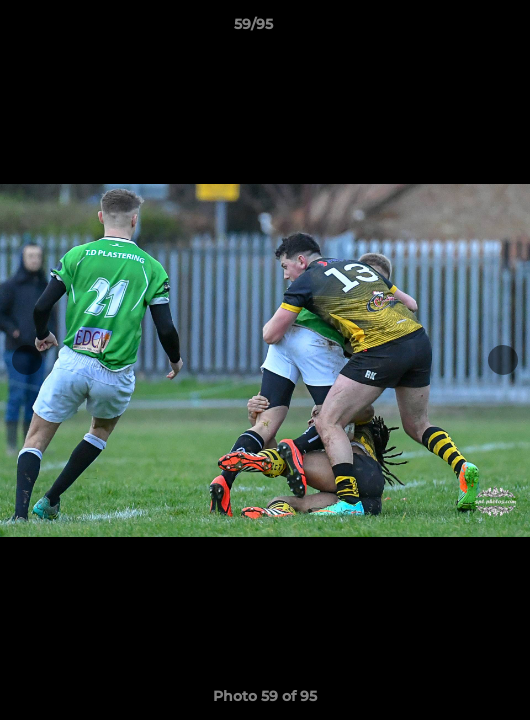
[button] (458, 29)
